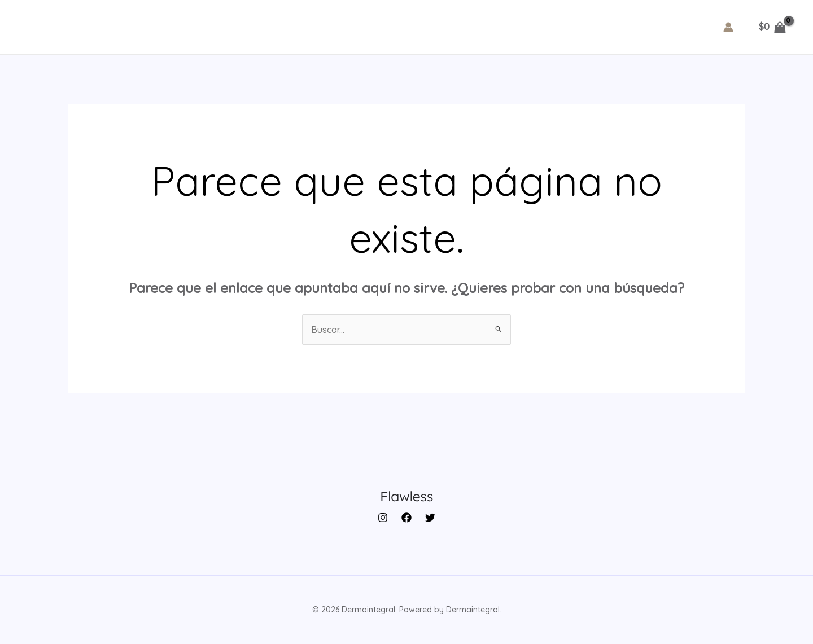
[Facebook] (406, 518)
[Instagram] (383, 518)
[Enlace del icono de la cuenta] (728, 27)
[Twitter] (430, 518)
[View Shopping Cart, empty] (772, 27)
